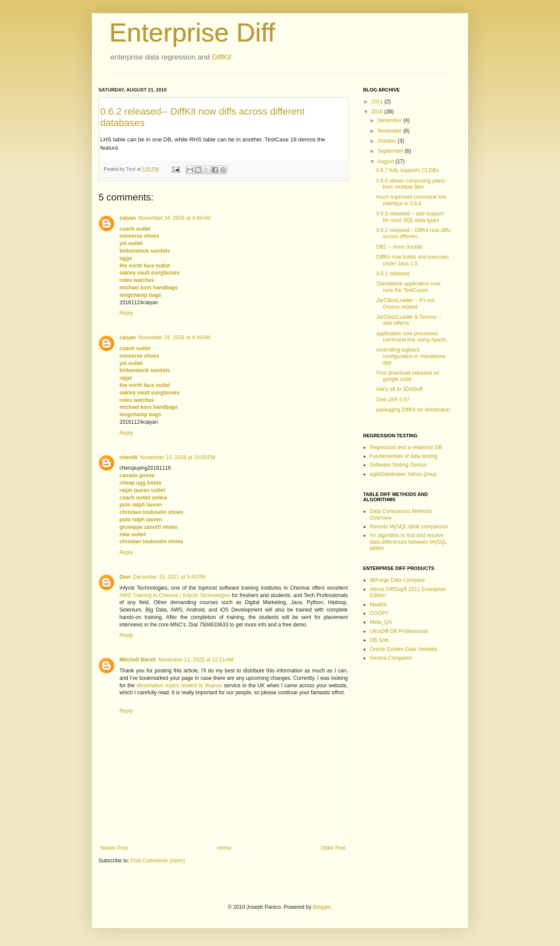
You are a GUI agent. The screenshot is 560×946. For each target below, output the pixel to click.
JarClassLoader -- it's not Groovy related (405, 303)
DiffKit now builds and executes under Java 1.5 (413, 260)
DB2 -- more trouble (399, 247)
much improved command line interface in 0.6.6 (411, 200)
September (391, 151)
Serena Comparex (391, 658)
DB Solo (379, 640)
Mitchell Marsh (138, 660)
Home (224, 848)
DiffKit (221, 57)
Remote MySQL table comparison (409, 527)
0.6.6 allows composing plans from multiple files (411, 184)
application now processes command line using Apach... (413, 337)
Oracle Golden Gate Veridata (403, 649)
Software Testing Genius (398, 465)
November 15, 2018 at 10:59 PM (178, 457)
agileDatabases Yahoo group (403, 474)
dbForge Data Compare (397, 580)
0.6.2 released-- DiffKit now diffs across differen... (413, 233)
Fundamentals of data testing (404, 456)
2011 (378, 102)
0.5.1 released (393, 274)
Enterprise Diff (192, 33)
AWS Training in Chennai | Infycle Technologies (175, 595)
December (390, 120)
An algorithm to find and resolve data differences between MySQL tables (408, 542)
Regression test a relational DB (406, 447)
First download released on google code (408, 376)
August (387, 162)
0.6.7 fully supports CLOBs (408, 170)
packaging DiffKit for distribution (413, 410)
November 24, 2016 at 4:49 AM (174, 218)
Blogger (322, 907)
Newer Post (114, 848)
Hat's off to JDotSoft (399, 389)
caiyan (128, 218)
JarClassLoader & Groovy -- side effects (409, 320)
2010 (378, 112)
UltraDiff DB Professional (399, 631)
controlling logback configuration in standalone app (411, 356)
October (388, 141)
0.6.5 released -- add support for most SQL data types (410, 217)
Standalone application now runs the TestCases (408, 287)
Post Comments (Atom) (158, 861)
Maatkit (378, 605)
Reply (126, 313)
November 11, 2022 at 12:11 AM (196, 660)
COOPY (379, 613)
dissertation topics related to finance (179, 686)
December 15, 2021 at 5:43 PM (169, 577)
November (390, 131)
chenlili (128, 457)
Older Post (333, 848)
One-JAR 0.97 (393, 400)
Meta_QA (381, 622)
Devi (125, 577)
